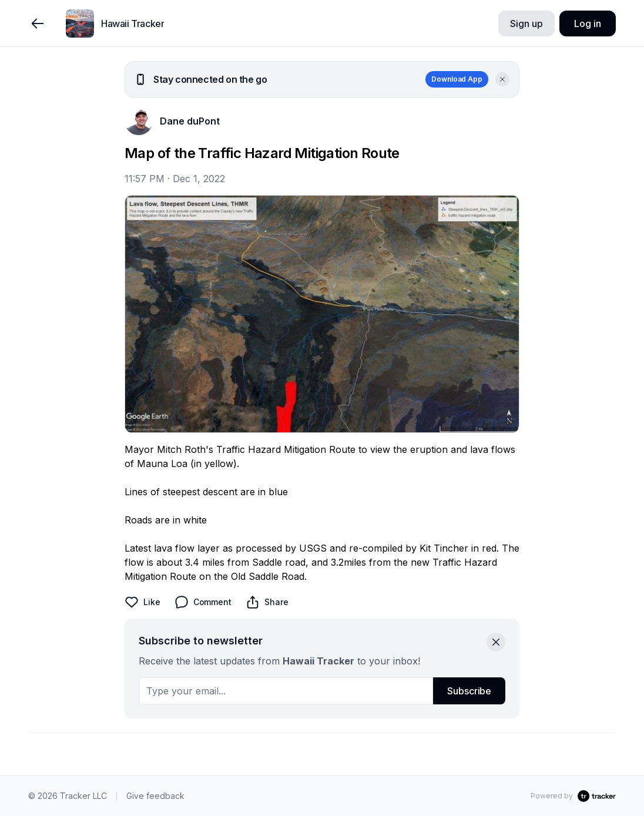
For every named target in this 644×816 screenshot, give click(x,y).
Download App (457, 79)
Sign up (526, 23)
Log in (587, 23)
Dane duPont (190, 121)
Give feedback (155, 796)
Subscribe (469, 691)
